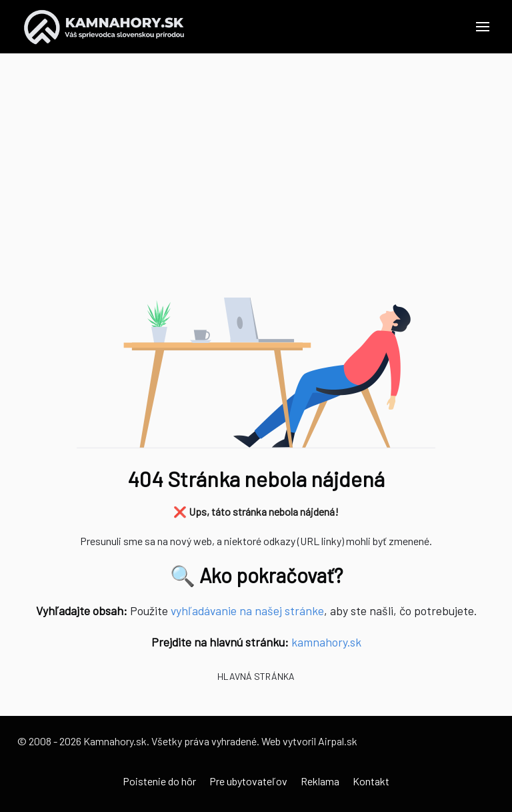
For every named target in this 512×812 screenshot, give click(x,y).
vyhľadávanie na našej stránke (247, 611)
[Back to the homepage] (104, 27)
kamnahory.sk (326, 642)
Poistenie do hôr (159, 781)
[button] (483, 27)
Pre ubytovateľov (248, 781)
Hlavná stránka (256, 676)
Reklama (320, 781)
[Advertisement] (256, 180)
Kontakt (371, 781)
